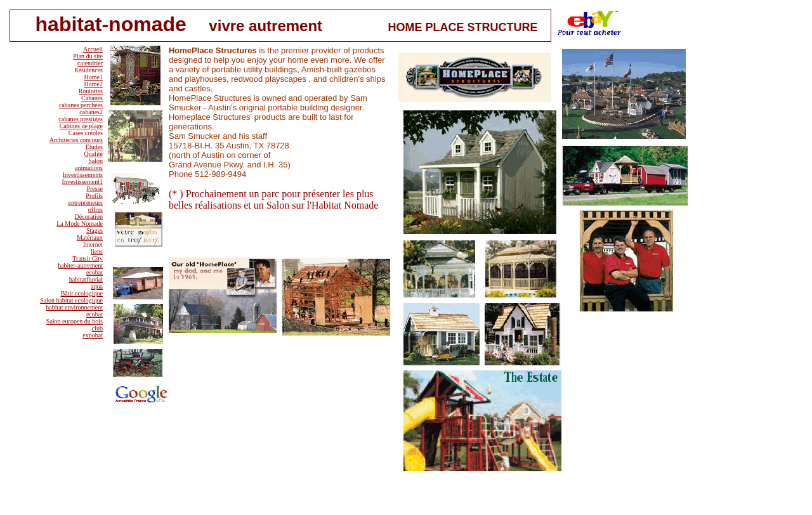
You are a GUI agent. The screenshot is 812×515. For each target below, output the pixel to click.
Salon (95, 161)
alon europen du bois (76, 321)
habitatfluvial (86, 279)
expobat (93, 335)
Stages (95, 231)
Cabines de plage (81, 126)
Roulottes (91, 91)
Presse (95, 189)
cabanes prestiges (81, 119)
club (97, 328)
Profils (94, 196)
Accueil (93, 49)
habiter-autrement (80, 265)
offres (95, 210)
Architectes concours (76, 140)
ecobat (95, 272)
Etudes (94, 147)
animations (89, 168)
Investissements (83, 175)
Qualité (94, 154)
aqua (97, 286)
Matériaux (90, 238)
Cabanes (92, 98)
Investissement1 (82, 182)
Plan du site (88, 56)
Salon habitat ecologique (71, 300)
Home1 (94, 77)
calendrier (90, 63)
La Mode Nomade (80, 224)
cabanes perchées (81, 105)
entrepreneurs (86, 203)
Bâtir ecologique (82, 293)
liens (97, 251)
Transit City (88, 258)
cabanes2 (91, 112)
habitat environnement (74, 307)
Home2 (94, 84)
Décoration (89, 217)
